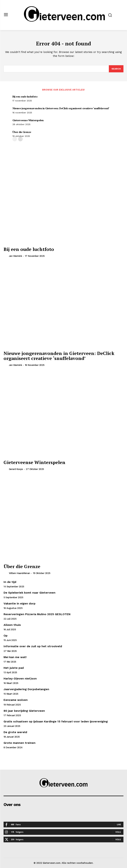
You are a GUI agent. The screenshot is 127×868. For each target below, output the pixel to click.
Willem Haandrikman (20, 573)
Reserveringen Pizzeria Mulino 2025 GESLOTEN (37, 614)
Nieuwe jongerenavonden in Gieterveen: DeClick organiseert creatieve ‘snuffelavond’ (61, 108)
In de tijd (10, 582)
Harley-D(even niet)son (20, 678)
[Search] (116, 69)
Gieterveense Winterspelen (28, 120)
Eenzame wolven (16, 700)
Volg (118, 832)
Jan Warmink (15, 256)
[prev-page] (15, 139)
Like (119, 824)
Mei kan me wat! (15, 657)
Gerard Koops (16, 469)
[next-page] (20, 139)
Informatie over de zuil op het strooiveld (33, 646)
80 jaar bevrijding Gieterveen (24, 711)
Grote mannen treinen (20, 743)
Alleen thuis (12, 625)
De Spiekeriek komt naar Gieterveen (29, 593)
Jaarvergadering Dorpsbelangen (26, 689)
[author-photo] (6, 256)
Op (6, 636)
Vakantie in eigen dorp (20, 603)
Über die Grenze (22, 132)
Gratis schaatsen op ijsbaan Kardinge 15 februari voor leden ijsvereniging (56, 721)
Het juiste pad (14, 668)
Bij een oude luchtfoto (25, 96)
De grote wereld (15, 732)
